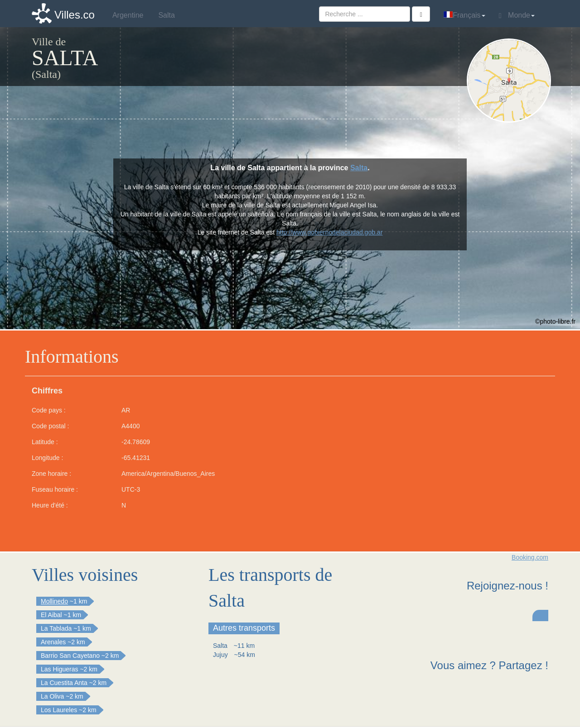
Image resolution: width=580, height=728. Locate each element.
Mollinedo (54, 601)
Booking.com (530, 557)
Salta (359, 168)
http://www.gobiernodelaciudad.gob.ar (329, 232)
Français (464, 15)
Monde (517, 15)
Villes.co (75, 15)
